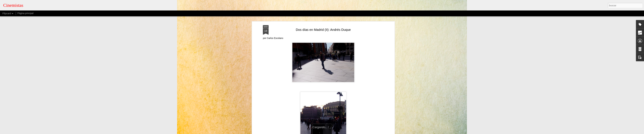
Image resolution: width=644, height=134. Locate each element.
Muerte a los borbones (323, 54)
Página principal (25, 13)
